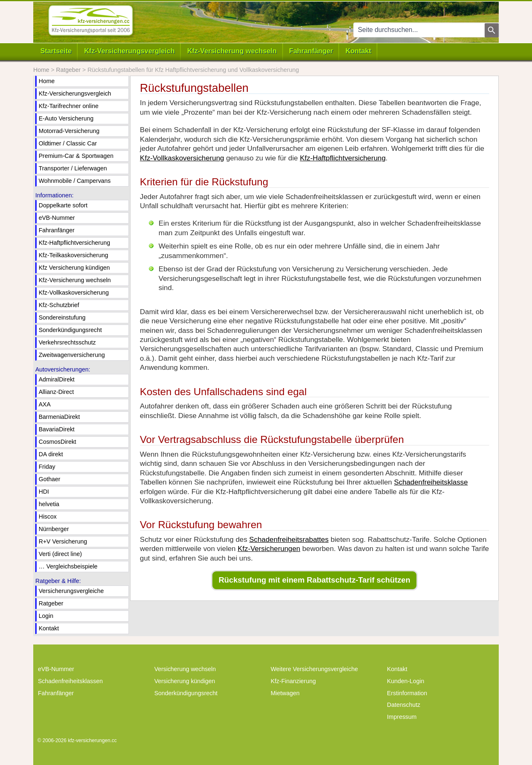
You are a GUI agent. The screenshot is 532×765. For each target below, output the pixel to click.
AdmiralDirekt (57, 379)
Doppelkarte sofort (63, 205)
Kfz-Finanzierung (293, 681)
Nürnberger (54, 529)
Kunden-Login (406, 681)
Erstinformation (407, 693)
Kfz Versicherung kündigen (74, 268)
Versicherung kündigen (185, 681)
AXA (45, 404)
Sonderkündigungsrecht (70, 330)
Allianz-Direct (56, 392)
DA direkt (51, 454)
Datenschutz (404, 705)
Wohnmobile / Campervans (75, 181)
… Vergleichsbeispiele (68, 566)
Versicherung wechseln (185, 669)
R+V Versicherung (63, 541)
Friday (47, 467)
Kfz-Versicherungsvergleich (129, 51)
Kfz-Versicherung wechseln (232, 51)
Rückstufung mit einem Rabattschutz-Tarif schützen (314, 580)
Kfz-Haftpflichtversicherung (342, 158)
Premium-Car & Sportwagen (76, 156)
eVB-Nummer (57, 218)
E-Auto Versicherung (66, 118)
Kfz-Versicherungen (269, 549)
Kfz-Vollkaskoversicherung (182, 158)
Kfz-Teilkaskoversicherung (73, 255)
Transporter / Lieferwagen (73, 168)
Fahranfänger (311, 51)
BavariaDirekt (57, 429)
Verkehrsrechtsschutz (67, 342)
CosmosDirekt (57, 442)
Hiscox (48, 517)
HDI (44, 492)
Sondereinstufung (62, 317)
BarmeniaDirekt (59, 417)
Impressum (402, 717)
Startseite (56, 51)
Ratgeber (51, 603)
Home (47, 81)
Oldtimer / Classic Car (68, 143)
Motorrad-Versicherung (69, 131)
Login (46, 616)
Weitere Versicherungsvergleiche (314, 669)
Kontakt (358, 51)
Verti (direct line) (60, 554)
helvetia (49, 504)
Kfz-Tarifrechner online (69, 106)
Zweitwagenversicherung (72, 355)
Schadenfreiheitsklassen (70, 681)
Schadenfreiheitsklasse (431, 482)
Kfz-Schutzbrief (59, 305)
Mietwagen (285, 693)
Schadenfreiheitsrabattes (289, 539)
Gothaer (49, 479)
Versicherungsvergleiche (71, 591)
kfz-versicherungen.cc (92, 740)
